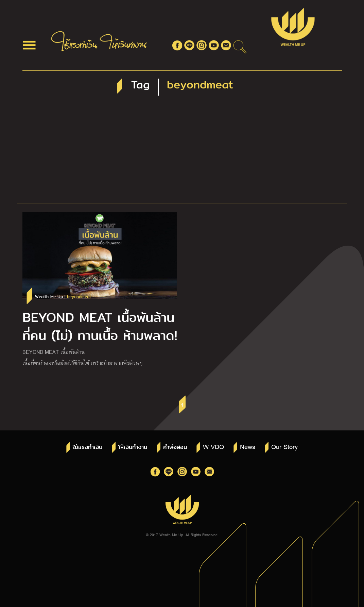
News (248, 446)
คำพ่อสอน (175, 447)
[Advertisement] (182, 152)
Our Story (284, 446)
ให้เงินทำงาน (133, 447)
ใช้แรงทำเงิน (88, 447)
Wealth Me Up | (63, 297)
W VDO (213, 446)
